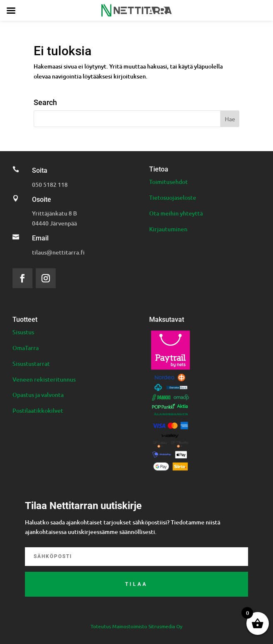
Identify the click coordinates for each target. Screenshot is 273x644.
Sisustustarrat (31, 364)
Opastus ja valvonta (38, 395)
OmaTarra (26, 348)
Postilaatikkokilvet (38, 410)
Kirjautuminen (168, 229)
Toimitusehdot (168, 182)
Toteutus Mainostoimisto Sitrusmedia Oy (136, 626)
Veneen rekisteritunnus (44, 379)
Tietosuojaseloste (173, 197)
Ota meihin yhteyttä (176, 213)
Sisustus (23, 332)
